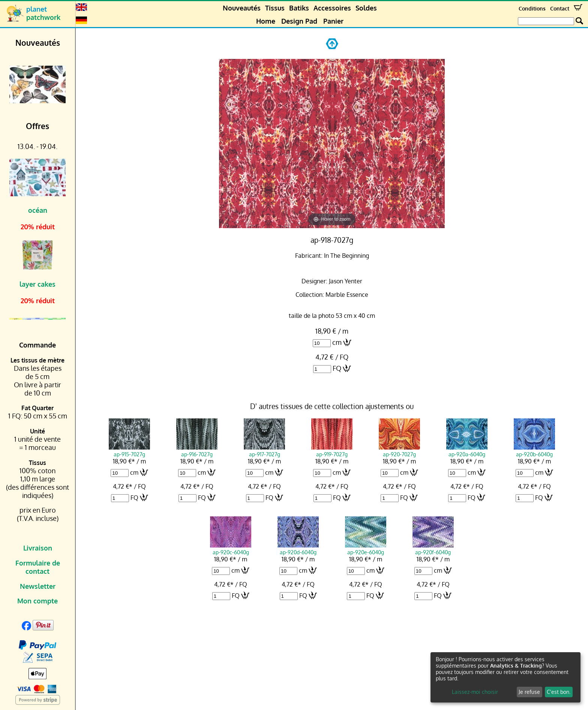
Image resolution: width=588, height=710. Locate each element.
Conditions (532, 8)
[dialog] (505, 677)
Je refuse (529, 692)
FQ (337, 368)
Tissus (275, 8)
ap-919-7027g (332, 451)
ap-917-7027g (264, 451)
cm (337, 342)
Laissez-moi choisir (475, 692)
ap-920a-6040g (467, 451)
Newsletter (38, 586)
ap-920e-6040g (366, 549)
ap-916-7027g (197, 451)
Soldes (366, 8)
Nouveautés (242, 8)
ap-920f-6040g (433, 549)
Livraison (38, 548)
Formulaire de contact (38, 567)
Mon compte (37, 601)
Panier (333, 21)
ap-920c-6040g (231, 549)
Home (266, 21)
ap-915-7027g (129, 451)
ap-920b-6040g (534, 451)
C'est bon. (559, 692)
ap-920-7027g (399, 451)
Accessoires (332, 8)
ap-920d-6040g (298, 549)
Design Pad (299, 21)
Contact (560, 8)
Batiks (299, 8)
